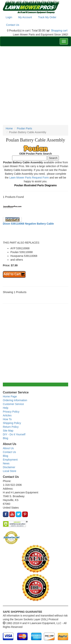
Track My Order (47, 17)
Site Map (8, 431)
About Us (8, 448)
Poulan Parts (24, 128)
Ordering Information (15, 400)
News (6, 463)
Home (9, 128)
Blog (5, 438)
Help (6, 408)
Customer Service (13, 404)
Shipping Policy (12, 423)
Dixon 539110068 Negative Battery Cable (28, 224)
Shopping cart (59, 31)
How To (7, 419)
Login (9, 17)
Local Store (10, 471)
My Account (25, 17)
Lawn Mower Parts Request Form (29, 178)
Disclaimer (9, 467)
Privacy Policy (11, 412)
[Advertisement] (35, 86)
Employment (10, 460)
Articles (7, 415)
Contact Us (13, 25)
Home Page (10, 396)
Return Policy (11, 427)
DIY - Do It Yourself (14, 434)
